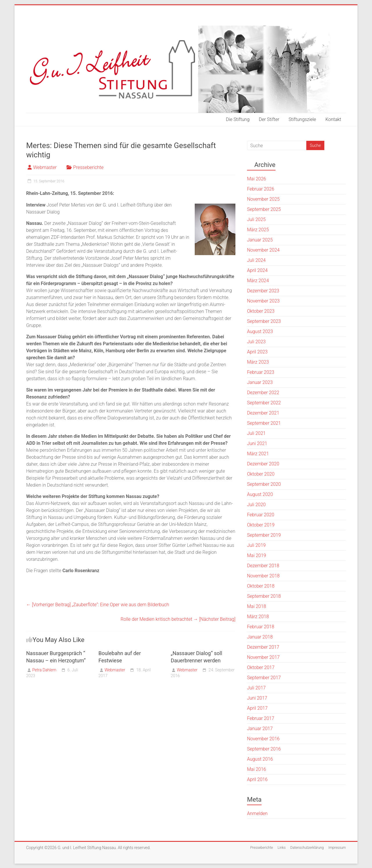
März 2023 (258, 362)
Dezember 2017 (263, 647)
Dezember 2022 (263, 393)
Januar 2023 (260, 382)
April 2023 (257, 352)
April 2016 (257, 779)
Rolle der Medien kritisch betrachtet (178, 619)
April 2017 (257, 708)
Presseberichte (88, 167)
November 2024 (263, 250)
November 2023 (263, 301)
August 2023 (260, 331)
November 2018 (263, 576)
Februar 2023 (261, 372)
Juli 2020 (256, 505)
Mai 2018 (256, 606)
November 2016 (263, 739)
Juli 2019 (256, 545)
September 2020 (264, 484)
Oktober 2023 (261, 311)
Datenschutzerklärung (307, 848)
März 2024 (258, 281)
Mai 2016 (256, 769)
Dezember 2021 (263, 413)
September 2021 (264, 423)
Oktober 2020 (261, 474)
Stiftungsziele (302, 119)
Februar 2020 (261, 515)
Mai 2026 (256, 179)
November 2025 (263, 199)
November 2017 (263, 657)
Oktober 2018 (261, 586)
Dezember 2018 (263, 566)
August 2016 (260, 759)
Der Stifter (269, 119)
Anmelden (257, 813)
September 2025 (264, 209)
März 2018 (258, 617)
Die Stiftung (238, 119)
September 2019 (264, 535)
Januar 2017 (260, 729)
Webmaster (45, 167)
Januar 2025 (260, 240)
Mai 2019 (256, 555)
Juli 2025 (256, 219)
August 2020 (260, 494)
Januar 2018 (260, 637)
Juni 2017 (257, 698)
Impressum (337, 848)
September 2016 (264, 749)
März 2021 (258, 454)
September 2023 (264, 321)
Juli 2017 (256, 688)
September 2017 (264, 678)
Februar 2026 (261, 189)
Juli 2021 (256, 433)
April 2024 (257, 270)
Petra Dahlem (44, 670)
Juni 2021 (257, 443)
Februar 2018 (261, 627)
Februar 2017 (261, 718)
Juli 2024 (256, 260)
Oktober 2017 (261, 667)
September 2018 (264, 596)
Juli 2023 (256, 342)
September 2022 (264, 403)
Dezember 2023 (263, 291)
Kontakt (333, 119)
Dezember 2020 (263, 464)
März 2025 (258, 230)
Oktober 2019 (261, 525)
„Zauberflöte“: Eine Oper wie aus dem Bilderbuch (98, 605)
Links (282, 848)
